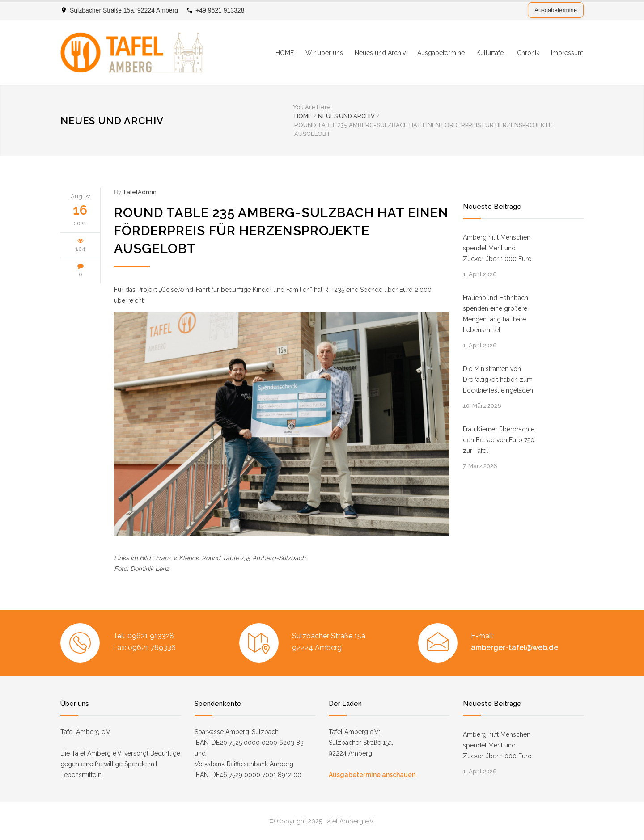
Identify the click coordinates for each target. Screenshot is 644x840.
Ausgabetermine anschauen (372, 775)
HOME (285, 53)
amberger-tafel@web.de (515, 648)
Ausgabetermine (556, 10)
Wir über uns (324, 53)
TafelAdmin (140, 192)
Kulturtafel (491, 53)
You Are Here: (313, 107)
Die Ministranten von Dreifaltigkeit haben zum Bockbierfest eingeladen (498, 380)
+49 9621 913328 (220, 10)
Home (303, 116)
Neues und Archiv (380, 53)
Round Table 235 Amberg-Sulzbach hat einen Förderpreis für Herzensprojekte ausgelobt (281, 231)
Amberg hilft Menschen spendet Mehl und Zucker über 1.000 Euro (497, 248)
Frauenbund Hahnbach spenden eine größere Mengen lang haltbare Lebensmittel (496, 314)
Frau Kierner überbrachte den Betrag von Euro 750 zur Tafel (499, 440)
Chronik (528, 53)
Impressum (567, 53)
